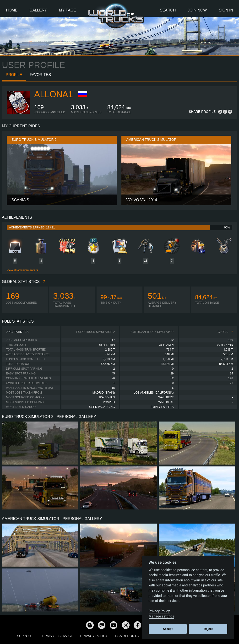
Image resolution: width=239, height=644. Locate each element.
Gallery (38, 10)
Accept (168, 629)
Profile (14, 75)
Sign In (226, 10)
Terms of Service (57, 636)
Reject (208, 629)
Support (25, 636)
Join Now (197, 10)
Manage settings (161, 616)
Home (12, 10)
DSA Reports (127, 636)
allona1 (54, 94)
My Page (68, 10)
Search (168, 10)
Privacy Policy (94, 636)
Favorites (40, 75)
